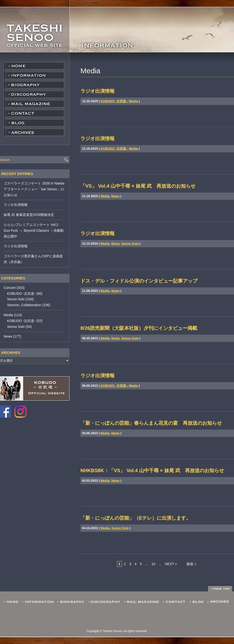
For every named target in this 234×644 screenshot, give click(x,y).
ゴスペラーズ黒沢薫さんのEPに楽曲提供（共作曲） (33, 259)
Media (133, 101)
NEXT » (171, 564)
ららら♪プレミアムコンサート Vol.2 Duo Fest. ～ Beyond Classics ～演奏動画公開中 (34, 230)
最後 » (191, 564)
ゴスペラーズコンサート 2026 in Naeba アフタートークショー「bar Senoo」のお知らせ (34, 189)
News (116, 196)
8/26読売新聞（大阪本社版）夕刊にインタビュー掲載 (139, 328)
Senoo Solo (130, 244)
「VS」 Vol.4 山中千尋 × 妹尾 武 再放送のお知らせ (138, 186)
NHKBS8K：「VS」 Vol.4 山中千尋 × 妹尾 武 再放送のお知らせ (152, 470)
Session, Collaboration (24, 305)
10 (153, 564)
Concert (10, 288)
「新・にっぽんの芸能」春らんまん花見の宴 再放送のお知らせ (151, 423)
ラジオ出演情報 (97, 91)
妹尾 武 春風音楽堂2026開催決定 (29, 215)
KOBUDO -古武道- (114, 101)
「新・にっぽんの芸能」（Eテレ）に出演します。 (136, 518)
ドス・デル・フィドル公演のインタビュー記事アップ (139, 281)
